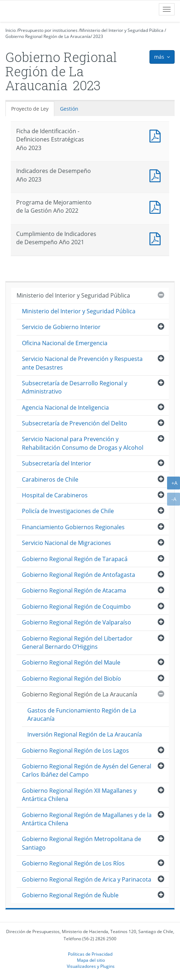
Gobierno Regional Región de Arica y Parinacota (87, 879)
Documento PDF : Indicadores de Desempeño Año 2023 (157, 175)
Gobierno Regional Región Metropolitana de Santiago (82, 843)
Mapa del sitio (91, 960)
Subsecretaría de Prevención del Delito (75, 423)
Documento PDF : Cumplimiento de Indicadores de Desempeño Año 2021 (157, 238)
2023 (98, 36)
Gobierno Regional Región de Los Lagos (75, 750)
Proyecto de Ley (30, 109)
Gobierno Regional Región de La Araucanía (48, 36)
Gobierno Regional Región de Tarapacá (75, 559)
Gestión (69, 109)
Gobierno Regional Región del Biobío (71, 679)
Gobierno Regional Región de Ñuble (70, 895)
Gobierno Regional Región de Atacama (74, 590)
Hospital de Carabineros (55, 495)
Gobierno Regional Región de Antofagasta (79, 575)
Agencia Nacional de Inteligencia (65, 407)
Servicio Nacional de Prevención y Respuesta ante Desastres (82, 363)
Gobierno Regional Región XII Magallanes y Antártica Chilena (79, 795)
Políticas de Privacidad (90, 954)
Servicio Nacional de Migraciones (66, 543)
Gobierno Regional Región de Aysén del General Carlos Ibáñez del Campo (87, 770)
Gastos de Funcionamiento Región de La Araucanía (82, 715)
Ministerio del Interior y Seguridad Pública (122, 30)
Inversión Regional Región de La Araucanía (85, 734)
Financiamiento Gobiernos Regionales (73, 527)
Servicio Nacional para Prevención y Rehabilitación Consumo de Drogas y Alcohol (83, 443)
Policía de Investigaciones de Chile (68, 511)
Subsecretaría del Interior (57, 463)
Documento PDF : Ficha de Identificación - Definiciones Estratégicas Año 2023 (157, 135)
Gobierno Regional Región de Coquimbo (76, 607)
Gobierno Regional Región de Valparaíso (77, 622)
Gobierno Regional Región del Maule (71, 662)
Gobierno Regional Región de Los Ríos (73, 863)
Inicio (11, 30)
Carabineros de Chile (50, 479)
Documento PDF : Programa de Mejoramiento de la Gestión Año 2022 (157, 206)
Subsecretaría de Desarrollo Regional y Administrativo (75, 387)
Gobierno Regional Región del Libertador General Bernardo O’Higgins (77, 643)
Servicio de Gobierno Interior (61, 327)
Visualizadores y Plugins (91, 966)
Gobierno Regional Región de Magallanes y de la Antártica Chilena (87, 819)
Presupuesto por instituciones (48, 30)
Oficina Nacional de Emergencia (65, 343)
